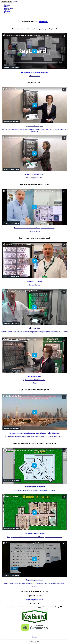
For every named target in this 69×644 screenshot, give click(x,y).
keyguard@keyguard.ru (35, 600)
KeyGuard (15, 2)
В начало (35, 587)
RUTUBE (43, 21)
